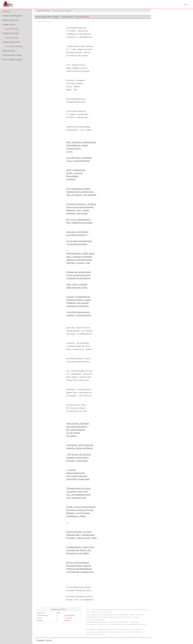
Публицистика (9, 51)
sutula (85, 16)
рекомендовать (70, 615)
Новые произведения (12, 16)
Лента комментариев (12, 59)
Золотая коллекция (14, 46)
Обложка (6, 11)
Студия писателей (10, 33)
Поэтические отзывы (12, 55)
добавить (68, 620)
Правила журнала (10, 20)
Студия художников (11, 42)
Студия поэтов (9, 24)
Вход (186, 4)
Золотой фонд (11, 29)
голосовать (68, 618)
